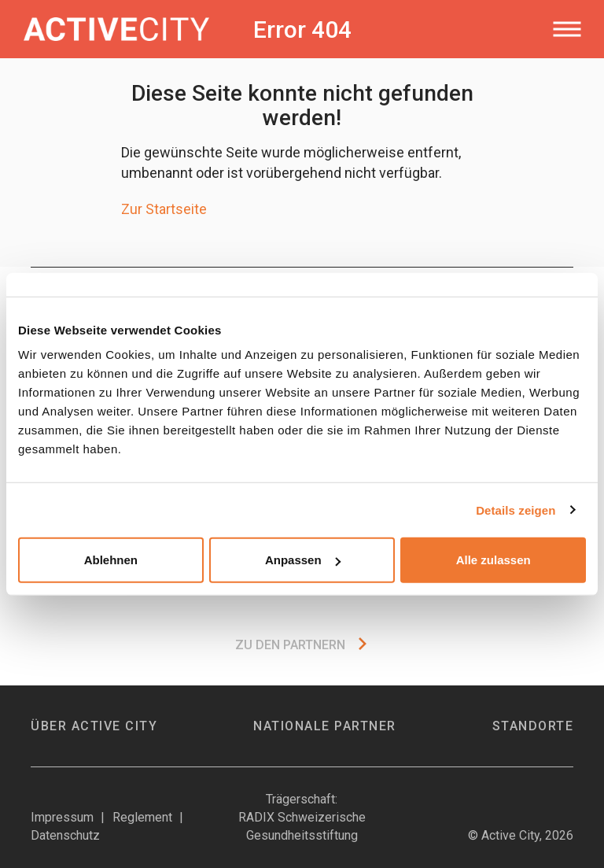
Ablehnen (111, 560)
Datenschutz (65, 835)
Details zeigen (516, 510)
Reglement (142, 817)
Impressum (62, 817)
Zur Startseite (164, 209)
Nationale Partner (325, 726)
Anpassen (303, 560)
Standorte (533, 726)
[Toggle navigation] (567, 29)
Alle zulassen (494, 560)
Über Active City (94, 726)
